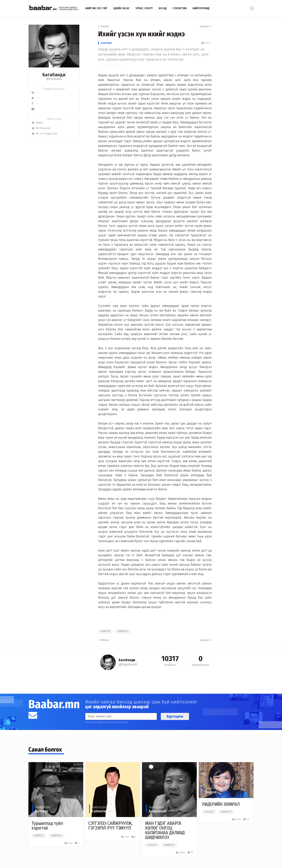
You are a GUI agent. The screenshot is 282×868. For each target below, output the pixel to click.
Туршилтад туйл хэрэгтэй (47, 826)
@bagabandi (54, 79)
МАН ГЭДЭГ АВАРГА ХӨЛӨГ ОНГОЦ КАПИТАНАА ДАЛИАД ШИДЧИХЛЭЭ (165, 830)
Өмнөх (104, 26)
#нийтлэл (123, 631)
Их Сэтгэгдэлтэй (44, 134)
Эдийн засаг (121, 8)
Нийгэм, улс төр (96, 8)
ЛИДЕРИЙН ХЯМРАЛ (221, 804)
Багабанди (106, 43)
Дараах (206, 26)
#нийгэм (105, 631)
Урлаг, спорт (144, 8)
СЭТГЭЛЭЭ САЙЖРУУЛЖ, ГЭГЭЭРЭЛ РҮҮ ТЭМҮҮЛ (110, 826)
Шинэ (37, 123)
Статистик (180, 8)
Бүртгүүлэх (175, 716)
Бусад (163, 8)
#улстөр (152, 845)
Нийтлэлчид (201, 8)
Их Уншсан (41, 128)
